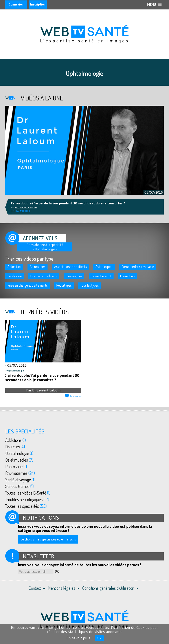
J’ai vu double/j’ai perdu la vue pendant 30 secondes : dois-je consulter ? (42, 378)
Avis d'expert (104, 267)
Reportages (64, 285)
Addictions (16, 440)
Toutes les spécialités (26, 506)
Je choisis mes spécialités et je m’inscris (48, 539)
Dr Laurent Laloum (46, 390)
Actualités (14, 267)
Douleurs (15, 447)
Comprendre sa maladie (138, 267)
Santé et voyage (20, 480)
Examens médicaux (44, 276)
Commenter (76, 396)
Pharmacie (16, 466)
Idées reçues (74, 276)
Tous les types (89, 285)
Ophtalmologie (16, 371)
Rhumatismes (20, 473)
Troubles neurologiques (27, 499)
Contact (35, 588)
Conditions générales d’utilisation (108, 588)
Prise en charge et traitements (28, 285)
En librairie (15, 276)
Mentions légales (62, 588)
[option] (84, 150)
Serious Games (19, 486)
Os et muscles (19, 460)
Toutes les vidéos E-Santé (28, 493)
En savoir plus (78, 638)
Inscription (38, 4)
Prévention (127, 276)
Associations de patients (70, 267)
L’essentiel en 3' (101, 276)
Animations (38, 267)
